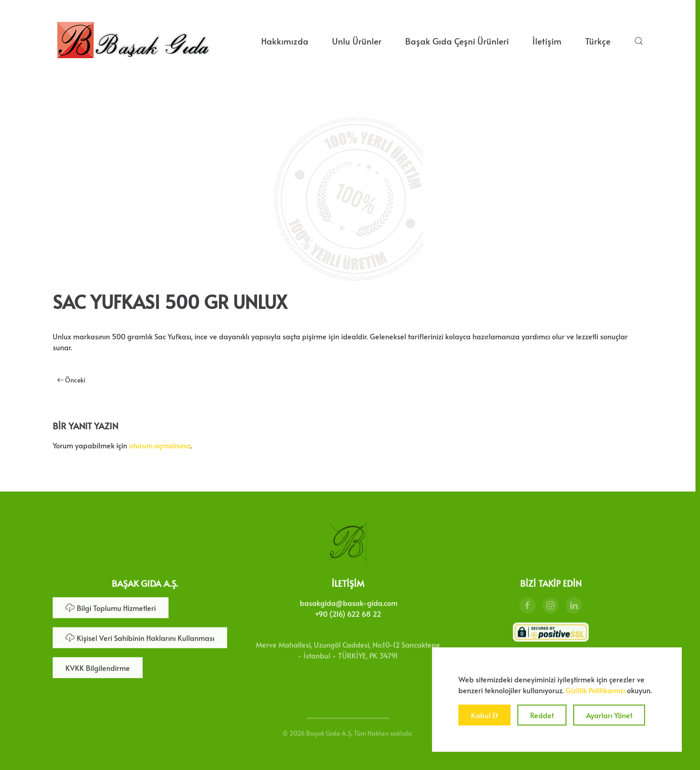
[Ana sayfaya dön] (133, 41)
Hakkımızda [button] (285, 41)
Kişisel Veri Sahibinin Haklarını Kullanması (140, 637)
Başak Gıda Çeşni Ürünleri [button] (457, 41)
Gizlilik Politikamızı (595, 690)
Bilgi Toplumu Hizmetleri (111, 607)
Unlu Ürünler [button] (357, 41)
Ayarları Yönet (609, 715)
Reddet (542, 715)
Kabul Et (484, 715)
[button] (639, 41)
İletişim (547, 41)
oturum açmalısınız (160, 445)
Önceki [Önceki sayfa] (72, 380)
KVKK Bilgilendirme (98, 667)
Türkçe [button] (598, 41)
